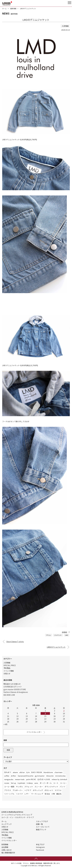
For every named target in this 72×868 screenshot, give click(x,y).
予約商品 (7, 668)
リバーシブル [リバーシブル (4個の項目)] (9, 794)
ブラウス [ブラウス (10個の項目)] (8, 790)
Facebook (40, 850)
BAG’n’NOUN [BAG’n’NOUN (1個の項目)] (37, 772)
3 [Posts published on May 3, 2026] (64, 711)
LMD (67, 635)
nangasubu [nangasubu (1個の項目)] (9, 779)
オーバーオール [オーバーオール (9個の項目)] (46, 783)
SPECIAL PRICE (10, 665)
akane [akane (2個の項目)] (15, 772)
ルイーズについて (43, 827)
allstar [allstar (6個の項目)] (22, 772)
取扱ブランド (41, 830)
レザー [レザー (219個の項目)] (27, 794)
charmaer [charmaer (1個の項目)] (59, 772)
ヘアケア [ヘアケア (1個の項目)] (28, 790)
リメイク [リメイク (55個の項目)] (19, 794)
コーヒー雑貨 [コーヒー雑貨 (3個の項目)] (9, 787)
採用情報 (5, 844)
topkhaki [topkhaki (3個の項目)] (21, 783)
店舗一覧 (39, 824)
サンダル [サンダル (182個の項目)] (19, 787)
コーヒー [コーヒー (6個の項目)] (63, 783)
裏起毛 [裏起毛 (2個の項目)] (59, 794)
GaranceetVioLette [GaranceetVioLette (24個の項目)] (26, 776)
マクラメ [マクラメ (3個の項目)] (58, 790)
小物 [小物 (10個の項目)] (53, 794)
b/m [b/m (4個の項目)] (28, 772)
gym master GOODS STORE (15, 689)
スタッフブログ (42, 821)
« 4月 (5, 724)
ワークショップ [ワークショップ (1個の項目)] (37, 794)
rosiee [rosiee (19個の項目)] (7, 783)
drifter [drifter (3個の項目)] (14, 776)
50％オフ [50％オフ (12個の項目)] (8, 772)
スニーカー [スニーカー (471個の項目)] (39, 787)
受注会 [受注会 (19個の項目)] (47, 794)
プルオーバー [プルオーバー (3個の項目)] (18, 790)
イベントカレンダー (36, 732)
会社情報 (5, 847)
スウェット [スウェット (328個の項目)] (29, 787)
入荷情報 (7, 663)
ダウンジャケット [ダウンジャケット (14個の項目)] (51, 787)
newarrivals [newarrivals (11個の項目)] (20, 779)
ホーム (4, 8)
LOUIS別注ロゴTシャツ (13, 687)
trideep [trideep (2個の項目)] (30, 783)
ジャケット (58, 635)
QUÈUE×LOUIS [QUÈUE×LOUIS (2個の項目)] (44, 779)
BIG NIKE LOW (9, 695)
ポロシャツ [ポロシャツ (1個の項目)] (49, 790)
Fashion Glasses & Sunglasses (16, 692)
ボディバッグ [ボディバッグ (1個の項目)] (38, 790)
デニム (48, 635)
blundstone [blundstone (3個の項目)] (48, 772)
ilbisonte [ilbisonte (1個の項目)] (50, 776)
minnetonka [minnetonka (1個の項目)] (60, 776)
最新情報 (13, 8)
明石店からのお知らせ (12, 684)
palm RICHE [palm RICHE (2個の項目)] (31, 779)
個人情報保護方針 (8, 853)
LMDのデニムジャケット (56, 647)
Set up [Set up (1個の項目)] (14, 783)
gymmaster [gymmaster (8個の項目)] (40, 776)
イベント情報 (9, 671)
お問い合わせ (7, 850)
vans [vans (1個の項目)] (36, 783)
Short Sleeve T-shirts (15, 642)
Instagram (40, 847)
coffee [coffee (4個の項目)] (7, 776)
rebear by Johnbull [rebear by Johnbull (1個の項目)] (59, 779)
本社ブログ (40, 844)
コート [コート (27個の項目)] (56, 783)
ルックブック (7, 824)
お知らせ (7, 674)
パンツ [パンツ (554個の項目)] (62, 787)
